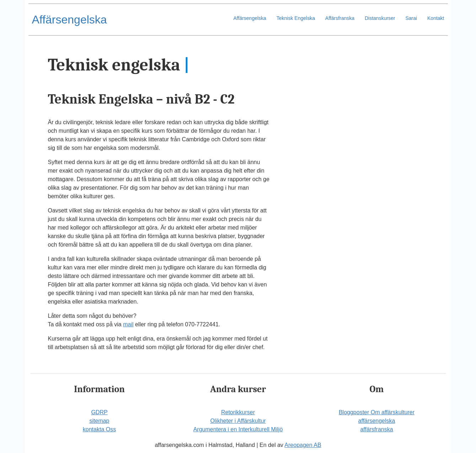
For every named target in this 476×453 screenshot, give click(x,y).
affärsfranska (376, 429)
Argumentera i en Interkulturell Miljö (238, 429)
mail (128, 324)
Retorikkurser (238, 412)
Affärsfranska (340, 18)
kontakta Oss (99, 429)
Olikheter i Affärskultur (238, 421)
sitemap (99, 421)
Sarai (411, 18)
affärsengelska (377, 421)
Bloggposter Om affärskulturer (377, 412)
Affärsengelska (69, 20)
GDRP (99, 412)
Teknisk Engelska (296, 18)
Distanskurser (380, 18)
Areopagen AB (303, 445)
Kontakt (436, 18)
